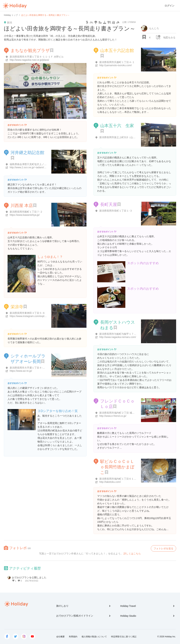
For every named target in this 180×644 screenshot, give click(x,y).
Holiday (15, 6)
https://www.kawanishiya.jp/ (25, 215)
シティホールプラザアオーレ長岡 (65, 372)
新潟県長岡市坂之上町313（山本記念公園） (123, 137)
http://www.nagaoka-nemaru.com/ (118, 337)
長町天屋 (109, 204)
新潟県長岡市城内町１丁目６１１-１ (119, 479)
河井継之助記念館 (27, 153)
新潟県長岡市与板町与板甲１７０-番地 (121, 334)
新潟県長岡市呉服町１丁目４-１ (117, 62)
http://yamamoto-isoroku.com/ (115, 65)
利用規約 (73, 637)
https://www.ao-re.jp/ (21, 371)
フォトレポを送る (163, 548)
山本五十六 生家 (117, 126)
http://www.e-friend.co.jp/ (113, 416)
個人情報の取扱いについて (94, 637)
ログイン (169, 6)
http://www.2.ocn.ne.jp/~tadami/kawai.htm (32, 167)
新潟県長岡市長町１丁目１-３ (116, 211)
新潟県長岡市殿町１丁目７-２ (26, 212)
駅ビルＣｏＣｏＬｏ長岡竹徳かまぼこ (117, 467)
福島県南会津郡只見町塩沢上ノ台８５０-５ (33, 164)
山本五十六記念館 (117, 50)
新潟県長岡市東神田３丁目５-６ (27, 313)
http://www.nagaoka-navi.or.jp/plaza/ (29, 60)
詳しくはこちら (132, 554)
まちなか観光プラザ (30, 50)
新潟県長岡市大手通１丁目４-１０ (29, 368)
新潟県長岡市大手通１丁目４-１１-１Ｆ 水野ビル (37, 57)
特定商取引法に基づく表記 (124, 637)
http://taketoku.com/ (110, 482)
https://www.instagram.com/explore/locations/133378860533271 (45, 316)
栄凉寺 (17, 307)
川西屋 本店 (22, 205)
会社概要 (60, 637)
